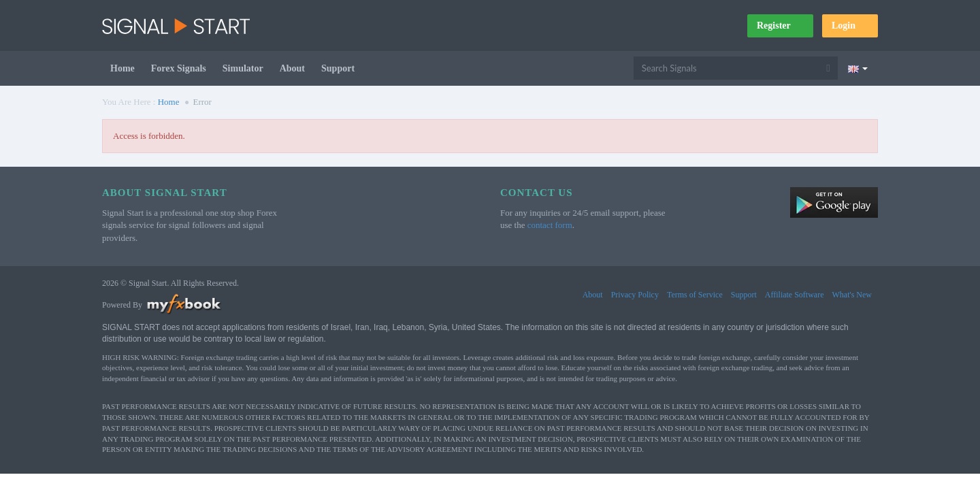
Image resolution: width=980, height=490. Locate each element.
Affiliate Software (795, 295)
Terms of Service (695, 295)
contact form (550, 225)
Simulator (243, 68)
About (292, 68)
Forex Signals (179, 68)
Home (122, 68)
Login (850, 26)
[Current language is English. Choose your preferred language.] (858, 68)
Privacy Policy (635, 295)
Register (780, 26)
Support (338, 68)
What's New (852, 295)
